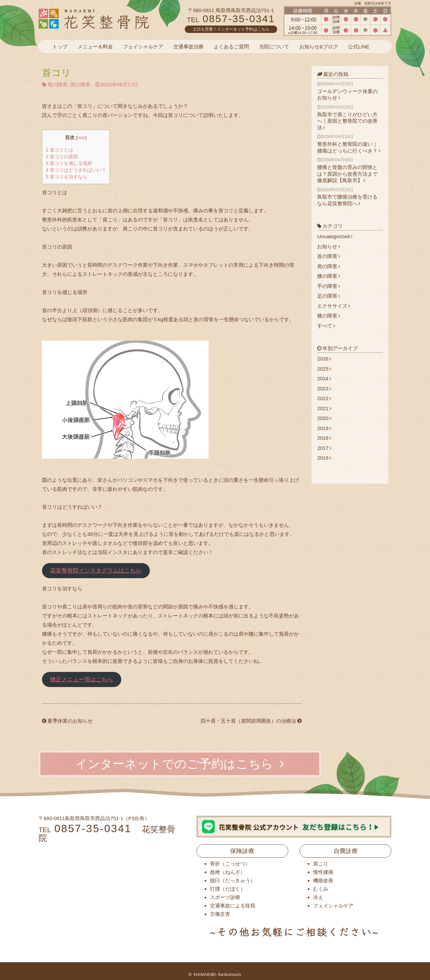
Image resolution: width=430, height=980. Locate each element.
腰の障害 (329, 276)
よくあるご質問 (231, 47)
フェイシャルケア (143, 47)
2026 (324, 359)
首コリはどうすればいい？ (76, 170)
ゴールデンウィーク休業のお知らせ (350, 91)
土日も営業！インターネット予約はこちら (231, 29)
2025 (324, 369)
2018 (324, 438)
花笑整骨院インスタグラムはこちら (96, 571)
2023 (324, 389)
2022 (324, 398)
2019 (324, 428)
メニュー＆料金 (95, 47)
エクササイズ (334, 306)
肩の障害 (57, 84)
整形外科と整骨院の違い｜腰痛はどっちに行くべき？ (350, 144)
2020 (324, 418)
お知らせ (329, 246)
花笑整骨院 (110, 18)
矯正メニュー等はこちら (81, 679)
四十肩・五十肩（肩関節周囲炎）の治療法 (251, 721)
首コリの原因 (62, 157)
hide (81, 138)
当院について (274, 47)
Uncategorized (335, 236)
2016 (324, 458)
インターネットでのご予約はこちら (180, 764)
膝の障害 (329, 316)
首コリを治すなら (67, 177)
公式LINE (359, 47)
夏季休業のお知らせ (67, 721)
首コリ (56, 73)
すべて (326, 326)
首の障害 (80, 84)
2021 (324, 408)
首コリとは (59, 150)
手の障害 (329, 286)
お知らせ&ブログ (319, 47)
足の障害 (329, 296)
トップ (60, 47)
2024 (324, 378)
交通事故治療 (188, 47)
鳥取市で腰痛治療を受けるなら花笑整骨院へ (350, 197)
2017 (324, 448)
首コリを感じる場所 (69, 163)
